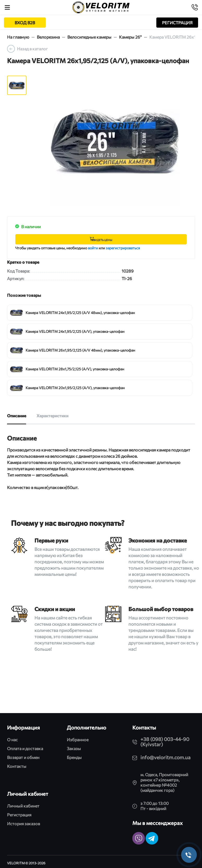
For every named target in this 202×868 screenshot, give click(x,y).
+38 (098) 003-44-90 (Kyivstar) (165, 742)
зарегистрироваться (123, 248)
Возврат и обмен (23, 757)
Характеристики (52, 416)
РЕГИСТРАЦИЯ (177, 23)
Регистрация (19, 815)
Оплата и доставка (25, 748)
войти (93, 248)
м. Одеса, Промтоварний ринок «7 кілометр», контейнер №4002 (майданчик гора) (164, 782)
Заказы (74, 748)
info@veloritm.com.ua (165, 757)
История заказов (23, 824)
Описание (17, 416)
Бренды (74, 757)
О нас (12, 740)
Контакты (17, 766)
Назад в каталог (32, 49)
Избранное (78, 740)
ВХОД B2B (25, 23)
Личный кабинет (23, 806)
